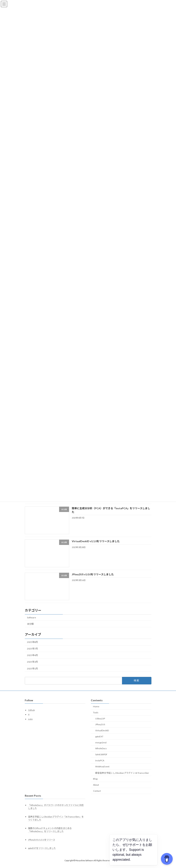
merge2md (101, 747)
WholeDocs (101, 753)
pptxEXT (99, 741)
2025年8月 (32, 646)
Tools (96, 717)
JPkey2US (100, 729)
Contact (97, 795)
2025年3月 (32, 666)
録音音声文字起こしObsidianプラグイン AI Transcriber (122, 777)
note (30, 723)
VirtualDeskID (102, 735)
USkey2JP (100, 723)
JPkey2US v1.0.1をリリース (42, 844)
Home (96, 711)
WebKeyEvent (102, 771)
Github (31, 715)
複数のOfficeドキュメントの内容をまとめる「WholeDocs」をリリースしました (50, 834)
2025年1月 (32, 673)
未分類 (30, 628)
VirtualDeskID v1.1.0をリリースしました (96, 546)
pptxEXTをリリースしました (42, 853)
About (96, 789)
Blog (95, 783)
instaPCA (100, 765)
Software (31, 622)
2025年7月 (32, 653)
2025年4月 (32, 660)
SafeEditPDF (101, 759)
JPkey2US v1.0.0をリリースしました (93, 579)
